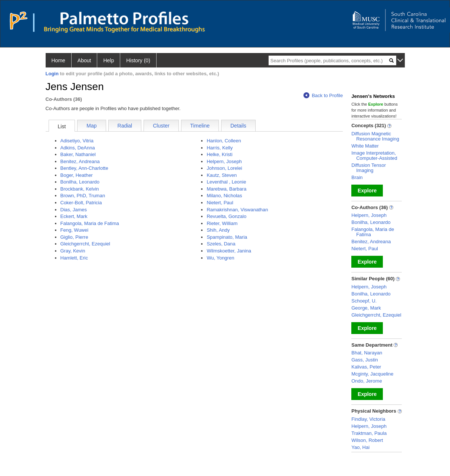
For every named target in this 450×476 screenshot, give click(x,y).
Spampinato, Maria (227, 237)
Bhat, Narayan (367, 353)
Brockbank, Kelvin (80, 189)
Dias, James (74, 210)
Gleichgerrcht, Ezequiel (85, 244)
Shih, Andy (218, 230)
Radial (125, 126)
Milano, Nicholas (224, 196)
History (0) (138, 60)
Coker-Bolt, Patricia (81, 203)
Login (52, 74)
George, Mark (366, 308)
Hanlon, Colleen (224, 141)
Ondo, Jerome (367, 381)
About (84, 60)
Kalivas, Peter (366, 367)
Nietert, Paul (220, 203)
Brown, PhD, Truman (83, 196)
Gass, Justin (365, 360)
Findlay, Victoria (368, 419)
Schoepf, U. (364, 301)
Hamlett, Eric (74, 258)
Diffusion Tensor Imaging (369, 168)
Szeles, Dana (221, 244)
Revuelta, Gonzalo (226, 216)
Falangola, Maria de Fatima (90, 223)
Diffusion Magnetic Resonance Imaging (375, 136)
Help (109, 60)
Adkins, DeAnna (78, 148)
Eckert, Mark (74, 216)
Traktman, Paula (369, 433)
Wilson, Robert (367, 440)
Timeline (200, 126)
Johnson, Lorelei (224, 168)
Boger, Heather (77, 175)
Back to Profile (323, 95)
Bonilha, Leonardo (80, 182)
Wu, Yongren (220, 258)
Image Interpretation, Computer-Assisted (374, 156)
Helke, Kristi (219, 154)
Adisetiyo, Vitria (77, 141)
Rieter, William (222, 223)
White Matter (365, 146)
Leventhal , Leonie (226, 182)
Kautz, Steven (222, 175)
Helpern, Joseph (224, 161)
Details (238, 126)
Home (58, 60)
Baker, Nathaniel (78, 154)
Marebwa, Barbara (226, 189)
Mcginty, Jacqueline (372, 374)
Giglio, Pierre (74, 237)
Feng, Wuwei (75, 230)
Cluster (161, 126)
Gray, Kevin (73, 251)
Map (91, 126)
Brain (357, 177)
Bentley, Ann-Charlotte (84, 168)
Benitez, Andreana (80, 161)
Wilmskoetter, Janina (229, 251)
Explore (367, 191)
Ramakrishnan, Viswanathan (237, 210)
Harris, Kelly (220, 148)
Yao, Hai (360, 447)
